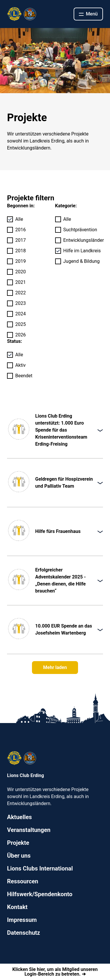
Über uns (19, 856)
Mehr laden (55, 667)
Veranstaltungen (29, 830)
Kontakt (17, 907)
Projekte (18, 843)
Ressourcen (23, 881)
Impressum (22, 920)
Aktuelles (20, 817)
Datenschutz (24, 933)
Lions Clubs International (40, 868)
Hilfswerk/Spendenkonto (40, 894)
